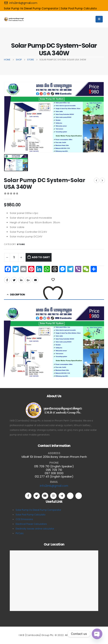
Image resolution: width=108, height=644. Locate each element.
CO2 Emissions (24, 519)
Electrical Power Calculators (31, 524)
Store (21, 244)
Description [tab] (17, 295)
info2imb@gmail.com (54, 486)
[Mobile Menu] (99, 19)
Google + (28, 280)
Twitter (14, 280)
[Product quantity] (14, 257)
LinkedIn (21, 280)
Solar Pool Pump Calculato (79, 8)
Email (35, 280)
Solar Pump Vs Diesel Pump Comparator (38, 510)
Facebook (7, 280)
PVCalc (20, 533)
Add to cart (41, 257)
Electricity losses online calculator (35, 529)
